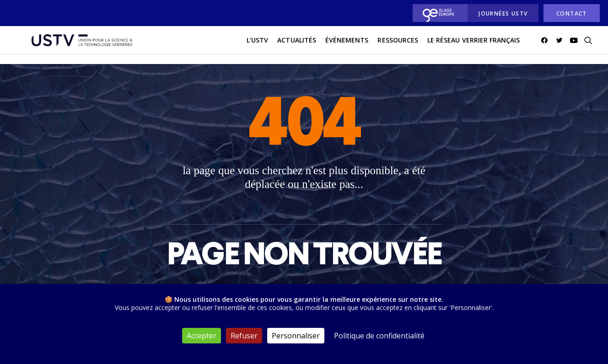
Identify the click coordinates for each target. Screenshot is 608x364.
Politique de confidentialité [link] (379, 336)
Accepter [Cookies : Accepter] (202, 336)
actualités (297, 45)
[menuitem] (438, 13)
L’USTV (257, 45)
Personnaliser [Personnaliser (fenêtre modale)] (296, 336)
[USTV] (76, 45)
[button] (546, 45)
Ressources (398, 45)
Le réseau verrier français (473, 45)
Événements (347, 45)
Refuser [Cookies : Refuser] (244, 336)
